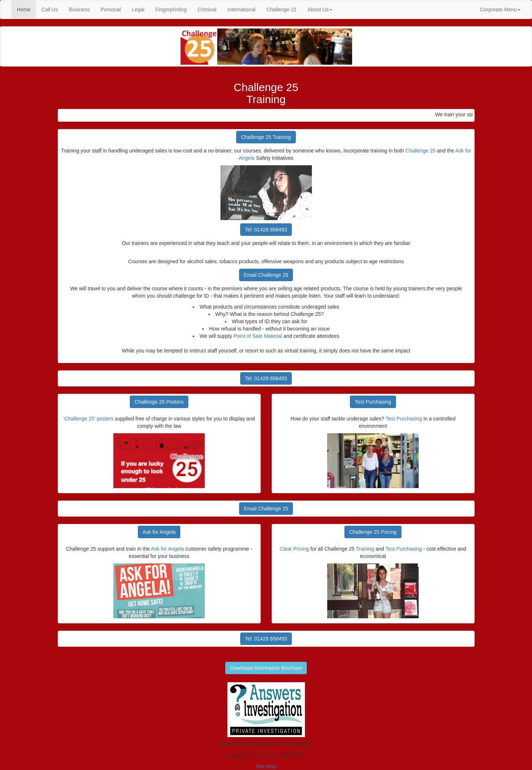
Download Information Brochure (266, 668)
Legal (138, 10)
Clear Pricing (294, 549)
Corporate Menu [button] (500, 10)
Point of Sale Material (258, 336)
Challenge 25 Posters (159, 402)
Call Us (50, 10)
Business (79, 10)
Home (26, 9)
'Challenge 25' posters (88, 419)
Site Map (266, 766)
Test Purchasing (373, 402)
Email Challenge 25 (266, 275)
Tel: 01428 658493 (266, 230)
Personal (111, 10)
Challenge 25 (421, 151)
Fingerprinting (171, 10)
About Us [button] (320, 10)
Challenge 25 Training (266, 137)
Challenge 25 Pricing (373, 532)
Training (365, 549)
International (242, 10)
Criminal (207, 10)
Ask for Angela (159, 532)
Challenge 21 (282, 10)
